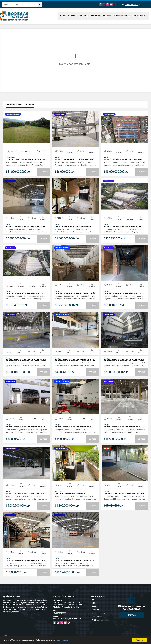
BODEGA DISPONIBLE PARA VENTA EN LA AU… (26, 494)
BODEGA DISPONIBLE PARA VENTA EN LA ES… (26, 226)
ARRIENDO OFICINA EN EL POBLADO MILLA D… (125, 494)
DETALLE (44, 172)
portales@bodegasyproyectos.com (67, 619)
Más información (68, 640)
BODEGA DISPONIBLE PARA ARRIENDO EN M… (75, 427)
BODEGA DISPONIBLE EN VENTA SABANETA (123, 160)
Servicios (96, 16)
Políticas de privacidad (101, 620)
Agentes (107, 16)
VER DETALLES (26, 129)
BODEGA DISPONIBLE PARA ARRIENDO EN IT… (26, 560)
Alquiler (95, 606)
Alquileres (83, 16)
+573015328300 (131, 5)
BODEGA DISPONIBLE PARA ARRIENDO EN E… (124, 293)
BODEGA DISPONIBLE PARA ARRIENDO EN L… (124, 226)
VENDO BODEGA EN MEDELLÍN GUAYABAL (73, 226)
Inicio (63, 16)
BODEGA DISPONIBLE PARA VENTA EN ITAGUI (124, 360)
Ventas (72, 16)
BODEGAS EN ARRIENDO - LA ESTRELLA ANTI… (75, 160)
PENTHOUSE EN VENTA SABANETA (70, 494)
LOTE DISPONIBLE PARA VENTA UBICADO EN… (26, 160)
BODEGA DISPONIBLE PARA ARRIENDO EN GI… (26, 427)
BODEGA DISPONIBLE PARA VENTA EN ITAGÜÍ (75, 293)
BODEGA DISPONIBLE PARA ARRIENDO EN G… (75, 360)
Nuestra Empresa (122, 16)
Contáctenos (140, 16)
